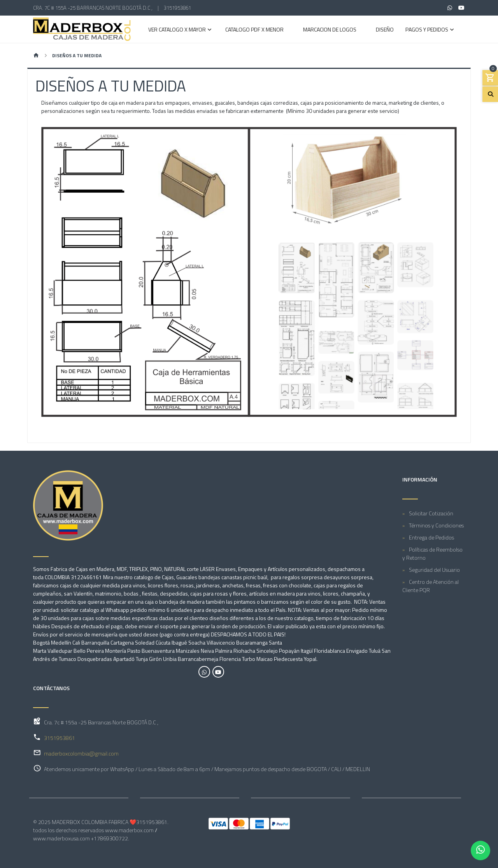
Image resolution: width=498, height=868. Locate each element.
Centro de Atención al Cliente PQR (430, 586)
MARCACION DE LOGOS (330, 30)
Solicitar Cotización (431, 513)
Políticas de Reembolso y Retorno (432, 553)
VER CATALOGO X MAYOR (177, 30)
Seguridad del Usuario (434, 570)
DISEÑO (385, 30)
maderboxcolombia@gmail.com (81, 753)
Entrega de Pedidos (431, 537)
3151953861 (177, 8)
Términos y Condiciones (436, 525)
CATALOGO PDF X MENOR (254, 30)
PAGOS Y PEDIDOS (427, 30)
